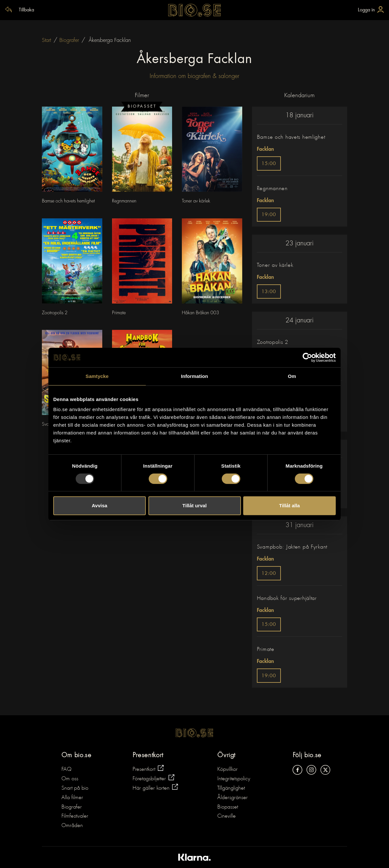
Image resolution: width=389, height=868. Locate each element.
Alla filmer (72, 798)
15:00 (269, 164)
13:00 (269, 292)
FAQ (66, 770)
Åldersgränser (232, 798)
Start (46, 40)
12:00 (269, 574)
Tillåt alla (290, 505)
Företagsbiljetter (153, 778)
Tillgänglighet (231, 788)
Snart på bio (75, 788)
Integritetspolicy (234, 779)
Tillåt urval (195, 505)
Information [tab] (194, 376)
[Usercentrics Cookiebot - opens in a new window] (307, 357)
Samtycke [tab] (97, 376)
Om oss (70, 779)
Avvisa (100, 505)
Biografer (69, 40)
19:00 (269, 215)
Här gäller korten (155, 788)
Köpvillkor (227, 770)
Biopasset (228, 807)
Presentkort (148, 769)
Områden (72, 826)
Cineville (226, 816)
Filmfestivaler (75, 816)
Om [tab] (292, 376)
